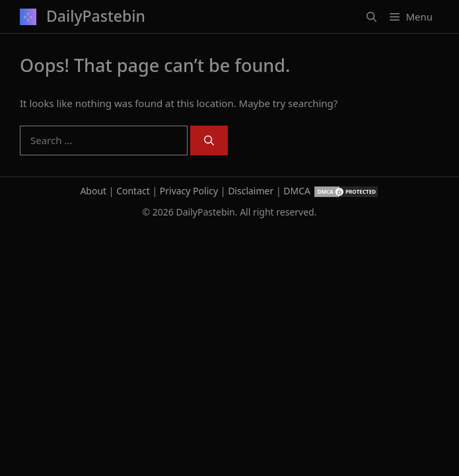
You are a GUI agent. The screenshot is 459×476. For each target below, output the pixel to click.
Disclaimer (251, 191)
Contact (133, 191)
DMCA (297, 191)
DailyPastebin (96, 16)
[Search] (209, 140)
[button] (371, 17)
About (93, 191)
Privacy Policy (189, 191)
